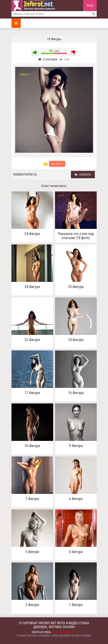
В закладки (48, 59)
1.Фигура (76, 605)
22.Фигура (32, 340)
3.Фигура (76, 552)
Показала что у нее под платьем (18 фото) (76, 236)
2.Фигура (32, 605)
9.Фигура (76, 446)
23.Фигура (76, 287)
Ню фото (57, 164)
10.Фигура (32, 446)
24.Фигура (32, 234)
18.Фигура (76, 340)
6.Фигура (76, 499)
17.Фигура (32, 393)
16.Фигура (76, 393)
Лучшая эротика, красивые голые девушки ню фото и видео (54, 636)
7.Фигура (32, 499)
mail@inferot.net (64, 632)
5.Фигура (32, 552)
